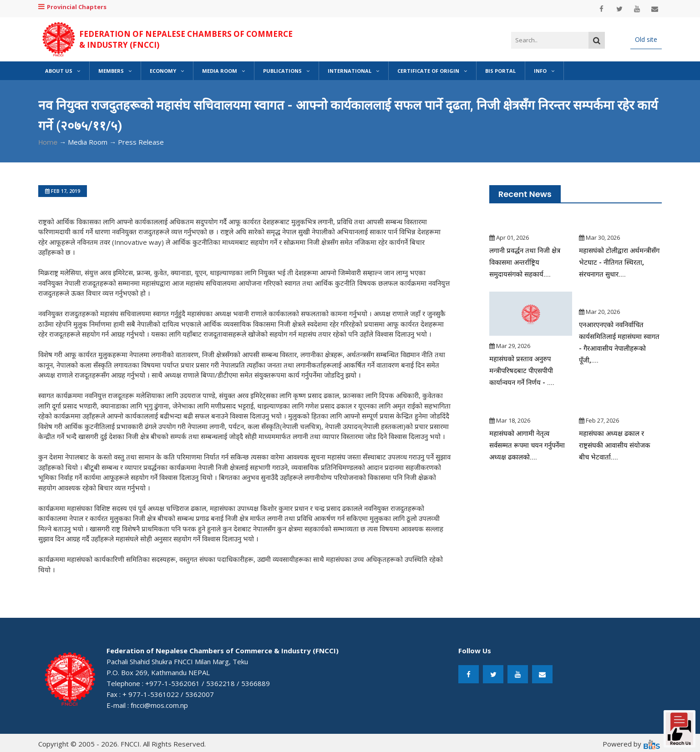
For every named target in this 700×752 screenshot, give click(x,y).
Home (48, 142)
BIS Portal (500, 71)
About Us (63, 71)
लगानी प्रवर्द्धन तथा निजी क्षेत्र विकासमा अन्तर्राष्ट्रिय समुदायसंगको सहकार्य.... (525, 262)
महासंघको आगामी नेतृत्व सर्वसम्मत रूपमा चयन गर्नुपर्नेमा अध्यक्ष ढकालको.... (528, 445)
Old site (646, 39)
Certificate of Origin (432, 71)
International (353, 71)
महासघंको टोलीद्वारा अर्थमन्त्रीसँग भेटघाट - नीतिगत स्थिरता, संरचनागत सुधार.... (619, 262)
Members (115, 71)
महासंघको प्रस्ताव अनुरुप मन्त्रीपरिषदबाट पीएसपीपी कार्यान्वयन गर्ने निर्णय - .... (522, 371)
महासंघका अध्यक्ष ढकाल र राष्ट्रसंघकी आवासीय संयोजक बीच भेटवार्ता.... (615, 445)
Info (544, 71)
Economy (167, 71)
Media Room (223, 71)
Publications (286, 71)
